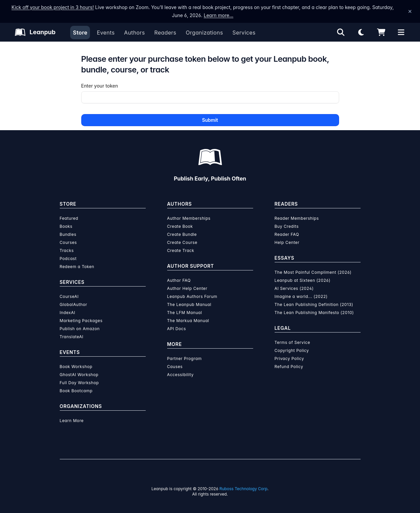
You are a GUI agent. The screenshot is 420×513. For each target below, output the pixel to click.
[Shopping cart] (381, 32)
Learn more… (209, 15)
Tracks (66, 250)
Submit (210, 120)
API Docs (176, 329)
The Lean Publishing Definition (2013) (314, 304)
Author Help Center (187, 288)
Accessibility (180, 375)
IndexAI (68, 313)
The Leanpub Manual (189, 304)
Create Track (180, 250)
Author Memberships (189, 218)
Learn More (72, 421)
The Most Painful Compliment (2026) (312, 272)
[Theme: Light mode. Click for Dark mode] (361, 32)
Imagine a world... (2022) (300, 296)
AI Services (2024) (293, 288)
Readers (165, 33)
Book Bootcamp (76, 391)
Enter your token (100, 86)
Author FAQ (179, 280)
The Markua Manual (188, 321)
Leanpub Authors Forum (192, 296)
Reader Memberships (297, 218)
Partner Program (185, 358)
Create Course (182, 242)
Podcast (68, 259)
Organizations (204, 33)
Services (242, 33)
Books (66, 226)
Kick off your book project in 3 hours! (48, 7)
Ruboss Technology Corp (243, 489)
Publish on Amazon (80, 329)
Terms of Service (292, 342)
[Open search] (341, 32)
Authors (134, 33)
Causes (175, 367)
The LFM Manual (184, 313)
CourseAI (69, 296)
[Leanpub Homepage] (35, 32)
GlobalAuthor (74, 304)
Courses (68, 242)
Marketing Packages (81, 321)
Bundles (68, 234)
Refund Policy (289, 367)
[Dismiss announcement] (410, 11)
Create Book (180, 226)
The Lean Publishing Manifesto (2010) (314, 313)
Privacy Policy (289, 358)
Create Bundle (182, 234)
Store (80, 33)
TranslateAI (72, 337)
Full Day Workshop (79, 383)
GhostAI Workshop (79, 375)
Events (106, 33)
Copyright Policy (292, 350)
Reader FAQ (287, 234)
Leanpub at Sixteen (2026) (302, 280)
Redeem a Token (77, 267)
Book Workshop (76, 367)
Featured (69, 218)
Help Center (287, 242)
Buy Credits (287, 226)
